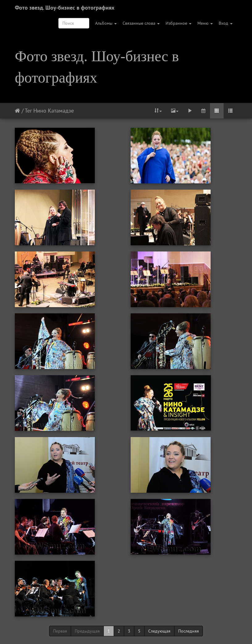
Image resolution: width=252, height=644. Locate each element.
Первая (60, 631)
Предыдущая (87, 631)
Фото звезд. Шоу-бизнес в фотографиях (65, 8)
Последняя (189, 631)
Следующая (159, 631)
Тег (28, 111)
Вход (226, 23)
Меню (205, 23)
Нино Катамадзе (54, 111)
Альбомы (106, 23)
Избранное (178, 23)
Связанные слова (141, 23)
